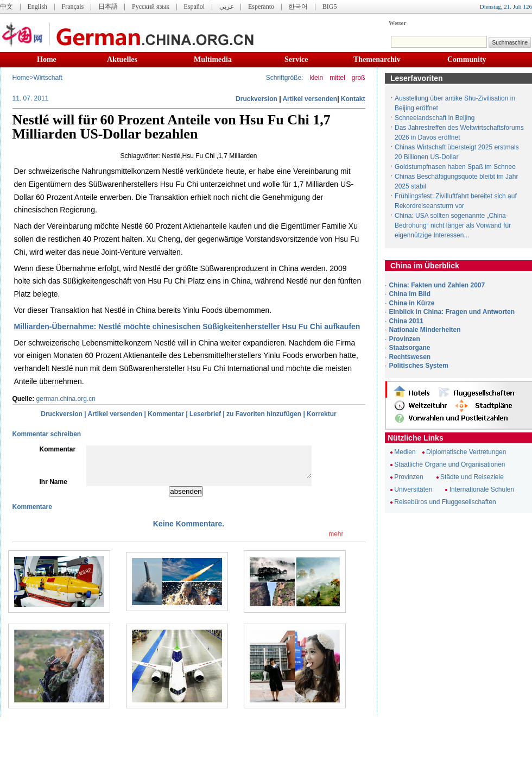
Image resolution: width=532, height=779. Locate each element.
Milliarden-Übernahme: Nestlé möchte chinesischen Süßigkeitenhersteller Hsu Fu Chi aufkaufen (187, 326)
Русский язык (151, 7)
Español (195, 7)
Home (47, 59)
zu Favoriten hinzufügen (264, 414)
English (37, 7)
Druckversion (256, 99)
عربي (227, 7)
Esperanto (261, 7)
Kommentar (166, 414)
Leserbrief (205, 414)
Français (72, 7)
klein (316, 78)
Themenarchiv (377, 59)
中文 (7, 7)
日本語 (108, 7)
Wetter (397, 23)
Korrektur (322, 414)
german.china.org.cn (66, 399)
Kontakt (353, 99)
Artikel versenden (310, 99)
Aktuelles (122, 59)
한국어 (298, 7)
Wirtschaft (48, 78)
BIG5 (330, 7)
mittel (337, 78)
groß (359, 78)
